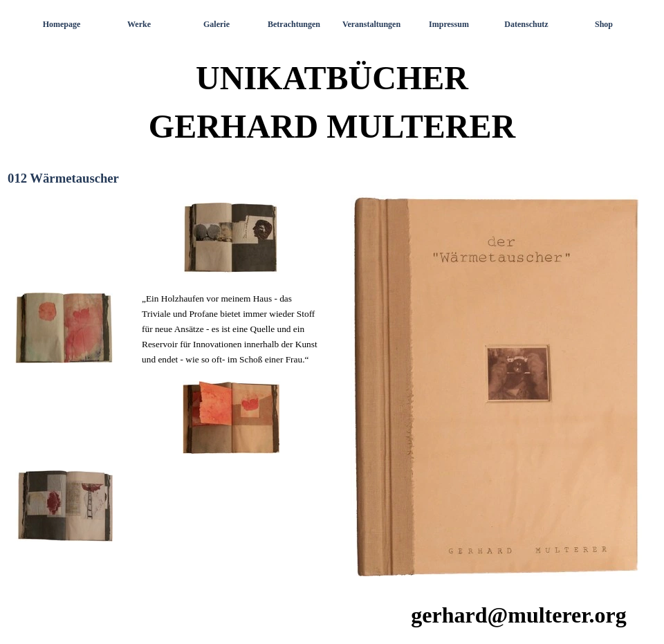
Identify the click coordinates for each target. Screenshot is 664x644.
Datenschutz (526, 24)
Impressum (449, 24)
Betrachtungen (294, 24)
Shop (604, 24)
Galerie (216, 24)
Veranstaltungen (371, 24)
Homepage (62, 24)
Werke (139, 24)
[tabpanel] (168, 388)
